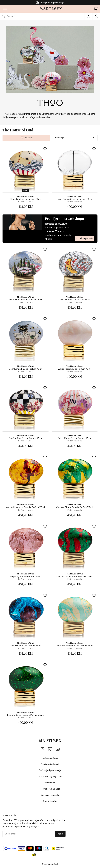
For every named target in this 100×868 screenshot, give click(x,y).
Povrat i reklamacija (50, 789)
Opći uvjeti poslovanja (50, 770)
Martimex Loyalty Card (50, 777)
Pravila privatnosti (50, 764)
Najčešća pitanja (50, 758)
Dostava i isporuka (50, 795)
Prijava (60, 834)
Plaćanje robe (50, 801)
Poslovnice (50, 783)
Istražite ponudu (84, 238)
